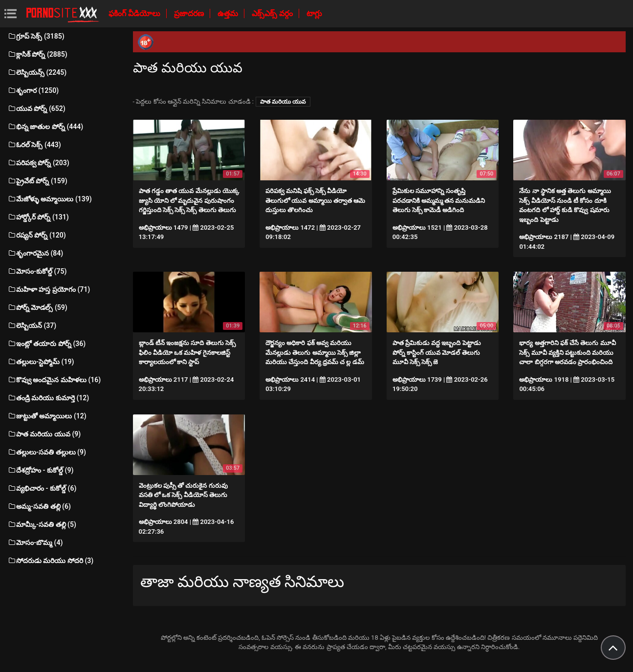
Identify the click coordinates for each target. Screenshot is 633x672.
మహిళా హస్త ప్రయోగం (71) (49, 289)
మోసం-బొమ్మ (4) (35, 542)
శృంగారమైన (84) (35, 253)
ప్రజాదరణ (190, 13)
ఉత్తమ (229, 13)
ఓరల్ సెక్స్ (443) (34, 145)
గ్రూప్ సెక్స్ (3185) (36, 36)
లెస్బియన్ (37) (32, 325)
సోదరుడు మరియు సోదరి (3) (50, 561)
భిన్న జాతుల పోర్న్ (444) (45, 127)
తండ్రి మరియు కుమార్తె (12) (48, 398)
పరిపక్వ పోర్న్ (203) (38, 163)
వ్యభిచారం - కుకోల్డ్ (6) (42, 488)
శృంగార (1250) (33, 90)
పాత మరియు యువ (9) (44, 434)
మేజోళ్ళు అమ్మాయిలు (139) (50, 199)
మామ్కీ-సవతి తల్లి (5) (42, 524)
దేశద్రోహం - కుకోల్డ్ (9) (40, 470)
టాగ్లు (314, 13)
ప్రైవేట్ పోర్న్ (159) (37, 181)
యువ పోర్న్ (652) (36, 108)
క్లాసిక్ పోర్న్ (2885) (37, 54)
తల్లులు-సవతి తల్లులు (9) (47, 452)
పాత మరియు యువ (283, 102)
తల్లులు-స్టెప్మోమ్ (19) (41, 362)
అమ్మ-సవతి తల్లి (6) (39, 506)
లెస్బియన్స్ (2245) (37, 72)
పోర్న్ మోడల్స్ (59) (37, 307)
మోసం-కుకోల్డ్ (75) (37, 271)
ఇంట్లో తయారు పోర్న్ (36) (46, 344)
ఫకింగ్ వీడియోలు (135, 13)
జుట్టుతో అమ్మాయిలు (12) (47, 416)
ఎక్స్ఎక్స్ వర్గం (273, 13)
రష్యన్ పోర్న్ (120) (37, 235)
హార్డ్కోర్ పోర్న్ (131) (38, 217)
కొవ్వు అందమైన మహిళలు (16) (54, 380)
